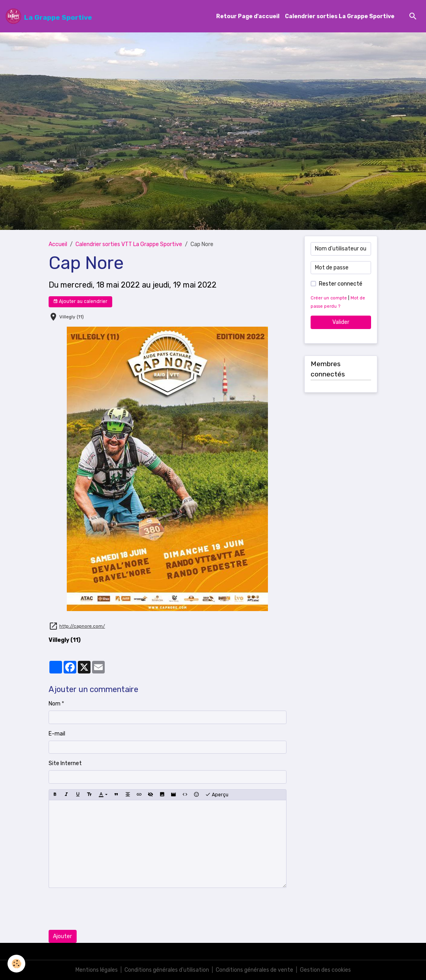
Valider (341, 322)
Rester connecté (341, 284)
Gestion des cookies (325, 970)
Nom (55, 704)
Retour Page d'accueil (248, 16)
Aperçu (217, 795)
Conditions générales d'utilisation (167, 970)
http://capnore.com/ (82, 626)
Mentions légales (97, 970)
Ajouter (62, 936)
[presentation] (109, 909)
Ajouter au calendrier (80, 302)
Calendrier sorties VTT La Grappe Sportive (129, 244)
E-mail (57, 734)
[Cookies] (17, 964)
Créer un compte (329, 298)
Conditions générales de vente (254, 970)
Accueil (58, 244)
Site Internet (65, 763)
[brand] (49, 16)
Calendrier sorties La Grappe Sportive (340, 16)
